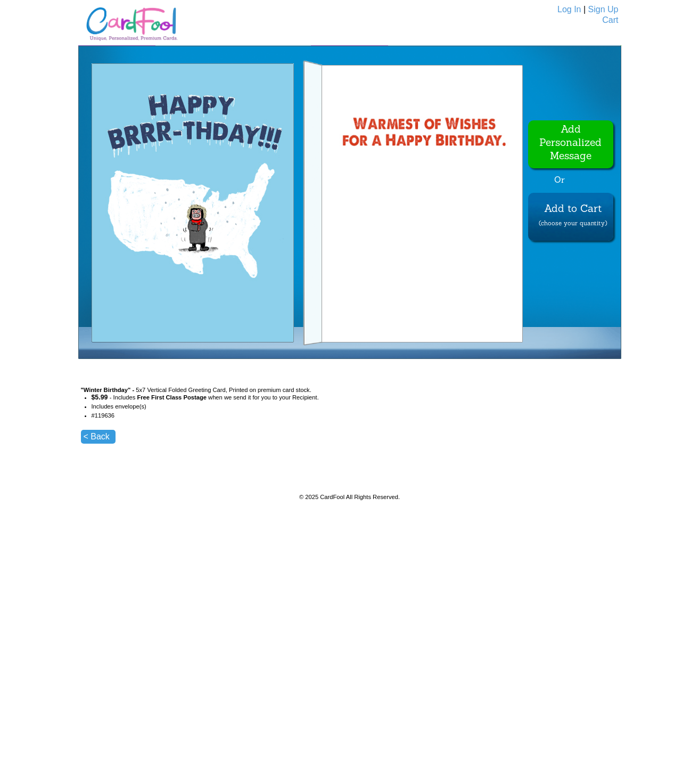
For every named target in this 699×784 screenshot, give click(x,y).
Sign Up (603, 9)
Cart (610, 20)
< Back (97, 436)
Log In (569, 9)
